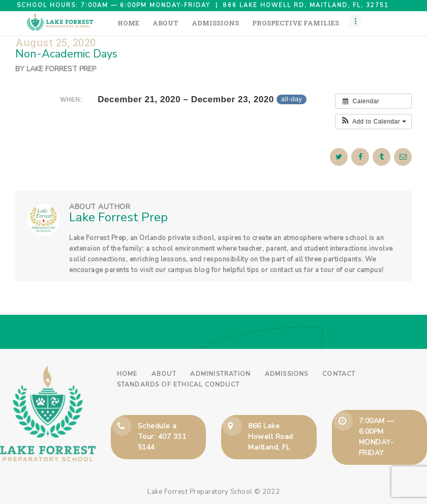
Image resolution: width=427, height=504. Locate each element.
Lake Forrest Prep (61, 69)
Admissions (287, 374)
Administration (220, 374)
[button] (373, 122)
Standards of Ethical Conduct (178, 384)
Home (127, 374)
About (164, 374)
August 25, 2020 (56, 42)
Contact (339, 374)
